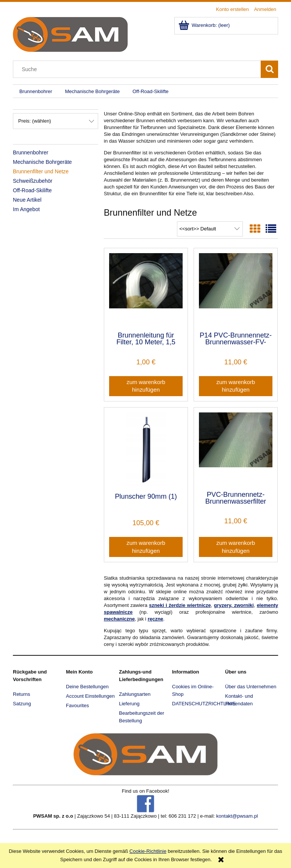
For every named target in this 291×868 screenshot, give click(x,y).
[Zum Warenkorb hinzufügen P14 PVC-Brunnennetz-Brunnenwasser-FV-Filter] (236, 386)
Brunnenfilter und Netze (41, 171)
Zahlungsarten (135, 694)
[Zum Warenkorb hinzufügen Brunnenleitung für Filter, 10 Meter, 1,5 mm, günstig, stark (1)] (146, 386)
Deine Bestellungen (87, 687)
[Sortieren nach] (210, 229)
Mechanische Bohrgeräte (42, 162)
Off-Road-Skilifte (32, 190)
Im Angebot (26, 209)
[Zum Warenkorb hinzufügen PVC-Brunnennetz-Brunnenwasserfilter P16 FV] (236, 547)
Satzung (22, 704)
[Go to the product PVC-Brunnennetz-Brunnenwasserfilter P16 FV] (236, 448)
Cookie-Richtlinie (148, 851)
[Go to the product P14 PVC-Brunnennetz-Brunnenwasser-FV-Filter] (236, 289)
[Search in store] (139, 69)
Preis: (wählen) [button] (35, 121)
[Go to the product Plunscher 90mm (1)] (146, 449)
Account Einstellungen (90, 696)
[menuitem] (36, 91)
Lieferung (129, 704)
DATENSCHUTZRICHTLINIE (204, 704)
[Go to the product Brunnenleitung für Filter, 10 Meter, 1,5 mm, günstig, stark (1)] (146, 289)
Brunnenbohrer (31, 152)
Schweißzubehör (33, 181)
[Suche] (269, 69)
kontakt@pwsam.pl (237, 816)
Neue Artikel (27, 200)
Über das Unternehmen (251, 687)
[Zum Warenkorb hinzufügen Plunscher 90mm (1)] (146, 547)
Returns (22, 694)
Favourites (77, 705)
